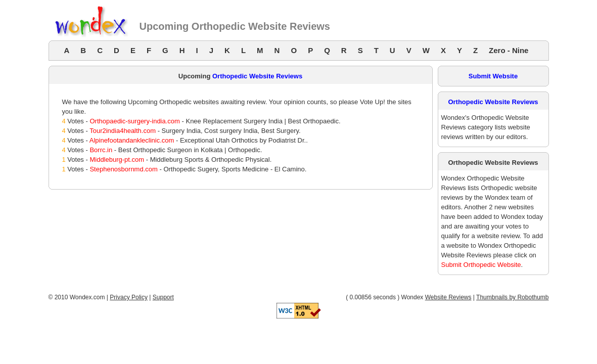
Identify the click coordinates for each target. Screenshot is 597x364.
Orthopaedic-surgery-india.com (134, 121)
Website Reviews (448, 297)
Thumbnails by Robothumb (512, 297)
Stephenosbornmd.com (123, 169)
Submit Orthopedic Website (481, 265)
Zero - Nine (509, 50)
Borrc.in (101, 150)
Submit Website (493, 76)
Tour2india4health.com (123, 131)
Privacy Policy (129, 297)
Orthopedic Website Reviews (257, 76)
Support (163, 297)
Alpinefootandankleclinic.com (132, 140)
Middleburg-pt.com (117, 160)
